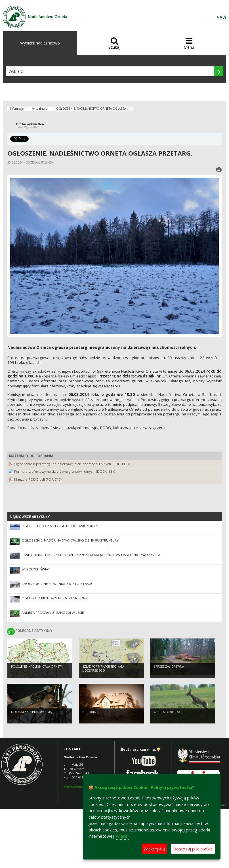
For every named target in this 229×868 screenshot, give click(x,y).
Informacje (17, 109)
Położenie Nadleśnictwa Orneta (37, 667)
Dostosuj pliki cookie (193, 849)
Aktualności (40, 109)
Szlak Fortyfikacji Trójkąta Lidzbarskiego (103, 669)
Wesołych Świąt (36, 569)
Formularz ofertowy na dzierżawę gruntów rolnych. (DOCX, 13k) (65, 471)
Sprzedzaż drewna (169, 667)
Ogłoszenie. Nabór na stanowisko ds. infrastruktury (70, 540)
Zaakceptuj (154, 849)
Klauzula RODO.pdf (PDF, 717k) (39, 479)
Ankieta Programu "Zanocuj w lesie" (53, 613)
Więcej (122, 836)
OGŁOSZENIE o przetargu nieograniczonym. (60, 526)
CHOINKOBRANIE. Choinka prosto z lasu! (57, 584)
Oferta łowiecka (167, 713)
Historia (89, 713)
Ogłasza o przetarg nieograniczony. (55, 598)
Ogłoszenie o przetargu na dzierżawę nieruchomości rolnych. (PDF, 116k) (72, 464)
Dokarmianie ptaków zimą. (32, 713)
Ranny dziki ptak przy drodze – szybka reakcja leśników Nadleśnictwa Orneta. (91, 555)
